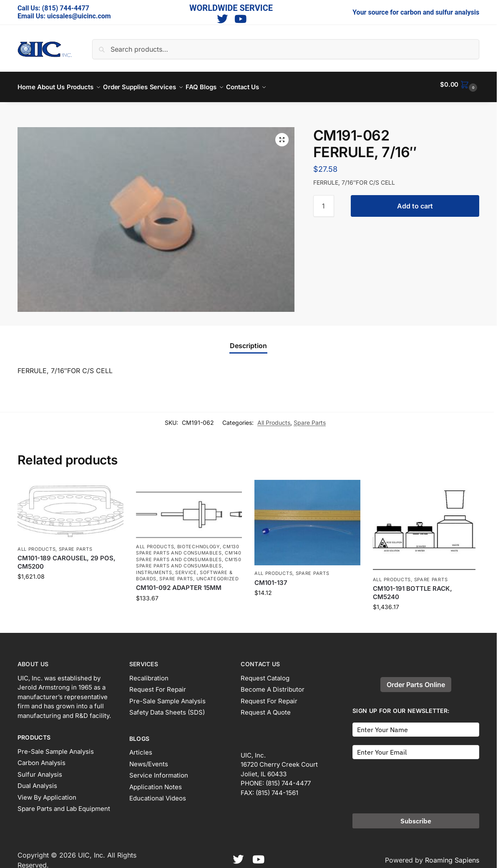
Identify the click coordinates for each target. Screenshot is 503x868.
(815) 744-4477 (66, 8)
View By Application (47, 792)
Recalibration (149, 673)
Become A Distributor (273, 685)
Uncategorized (218, 574)
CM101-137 (271, 578)
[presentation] (416, 779)
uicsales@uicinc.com (79, 16)
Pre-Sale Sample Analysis (56, 746)
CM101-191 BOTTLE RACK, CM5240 (412, 588)
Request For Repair (158, 685)
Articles (141, 748)
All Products (274, 418)
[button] (460, 85)
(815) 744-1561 (277, 788)
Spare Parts (310, 418)
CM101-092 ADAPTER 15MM (179, 583)
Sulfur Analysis (40, 769)
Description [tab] (248, 341)
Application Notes (156, 782)
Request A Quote (266, 708)
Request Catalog (265, 673)
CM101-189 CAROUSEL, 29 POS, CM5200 (67, 558)
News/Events (149, 759)
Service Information (159, 771)
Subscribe (416, 816)
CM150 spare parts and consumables (189, 558)
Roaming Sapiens (452, 855)
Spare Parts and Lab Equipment (64, 804)
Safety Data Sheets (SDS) (167, 708)
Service (186, 567)
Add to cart (415, 201)
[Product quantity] (324, 201)
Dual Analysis (37, 781)
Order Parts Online (416, 680)
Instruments (154, 567)
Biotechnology (199, 542)
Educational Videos (158, 794)
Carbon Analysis (41, 758)
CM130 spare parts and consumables (188, 545)
